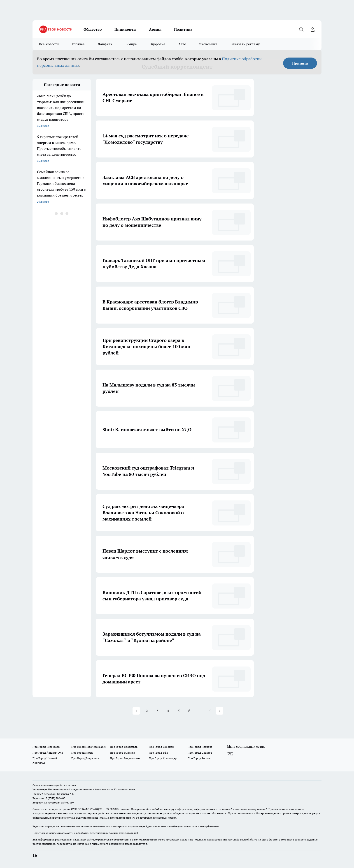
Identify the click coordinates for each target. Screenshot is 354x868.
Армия (155, 29)
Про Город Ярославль (124, 747)
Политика (183, 29)
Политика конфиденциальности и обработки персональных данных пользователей (85, 833)
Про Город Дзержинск (85, 758)
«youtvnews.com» (65, 785)
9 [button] (211, 711)
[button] (220, 711)
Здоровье (157, 44)
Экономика (208, 44)
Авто (182, 44)
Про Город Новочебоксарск (89, 747)
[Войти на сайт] (312, 29)
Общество (93, 29)
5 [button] (179, 711)
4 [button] (168, 711)
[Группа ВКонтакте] (230, 754)
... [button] (200, 711)
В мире (131, 44)
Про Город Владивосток (125, 758)
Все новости (49, 44)
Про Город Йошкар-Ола (48, 753)
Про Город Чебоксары (46, 747)
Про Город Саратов (200, 753)
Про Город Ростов (199, 758)
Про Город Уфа (158, 753)
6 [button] (189, 711)
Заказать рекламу (245, 44)
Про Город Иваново (200, 747)
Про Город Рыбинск (122, 753)
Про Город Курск (82, 753)
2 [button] (147, 711)
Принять (300, 63)
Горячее (78, 44)
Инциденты (125, 29)
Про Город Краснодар (163, 758)
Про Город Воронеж (161, 747)
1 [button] (136, 711)
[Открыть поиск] (301, 29)
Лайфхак (105, 44)
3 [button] (157, 711)
